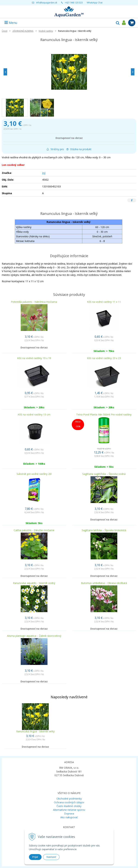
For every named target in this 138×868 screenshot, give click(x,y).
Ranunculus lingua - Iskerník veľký (35, 731)
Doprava (69, 814)
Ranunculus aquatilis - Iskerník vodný (34, 583)
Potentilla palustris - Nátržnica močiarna (34, 302)
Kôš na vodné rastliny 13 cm (34, 414)
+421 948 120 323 (74, 3)
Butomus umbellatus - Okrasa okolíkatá (104, 583)
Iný (44, 173)
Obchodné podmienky (69, 799)
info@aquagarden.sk (47, 3)
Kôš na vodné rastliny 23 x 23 (104, 358)
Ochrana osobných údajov (69, 802)
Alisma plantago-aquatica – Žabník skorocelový (34, 636)
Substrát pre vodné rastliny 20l (34, 474)
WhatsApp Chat (95, 3)
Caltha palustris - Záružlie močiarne (34, 530)
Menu (11, 23)
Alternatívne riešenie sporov (69, 810)
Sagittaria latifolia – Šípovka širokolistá (104, 530)
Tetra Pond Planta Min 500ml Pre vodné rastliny (104, 414)
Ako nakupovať (69, 817)
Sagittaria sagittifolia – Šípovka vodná (104, 474)
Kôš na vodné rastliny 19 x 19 (34, 358)
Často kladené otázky (69, 806)
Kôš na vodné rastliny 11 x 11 (104, 302)
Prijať (35, 857)
